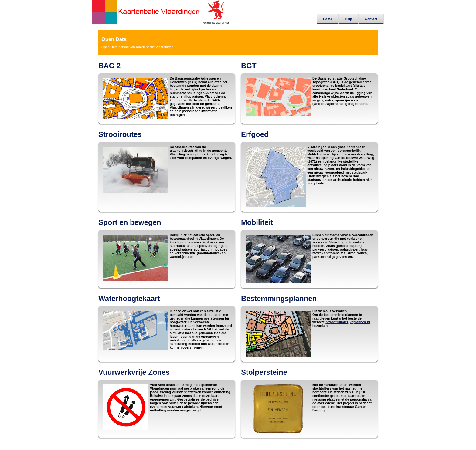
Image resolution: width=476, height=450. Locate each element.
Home (328, 19)
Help (348, 19)
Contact (371, 19)
